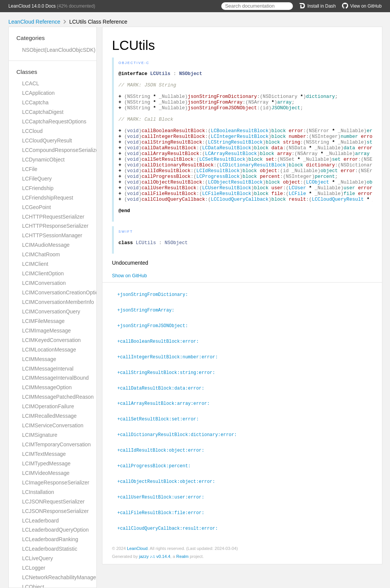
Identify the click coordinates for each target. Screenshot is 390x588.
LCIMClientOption (43, 273)
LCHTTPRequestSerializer (53, 217)
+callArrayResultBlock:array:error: (167, 430)
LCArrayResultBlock (231, 170)
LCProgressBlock (218, 198)
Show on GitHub (129, 305)
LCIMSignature (40, 435)
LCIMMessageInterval (48, 369)
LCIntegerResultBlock (240, 150)
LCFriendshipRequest (48, 198)
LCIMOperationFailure (48, 406)
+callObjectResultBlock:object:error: (169, 506)
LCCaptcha (35, 102)
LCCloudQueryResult (47, 141)
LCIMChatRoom (41, 254)
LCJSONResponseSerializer (55, 511)
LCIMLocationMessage (49, 350)
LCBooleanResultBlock (240, 143)
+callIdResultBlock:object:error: (164, 476)
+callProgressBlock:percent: (157, 491)
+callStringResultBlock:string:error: (169, 400)
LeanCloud (137, 572)
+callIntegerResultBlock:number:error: (171, 385)
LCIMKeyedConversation (51, 340)
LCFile (30, 169)
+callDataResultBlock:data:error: (164, 415)
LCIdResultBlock (218, 191)
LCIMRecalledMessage (49, 416)
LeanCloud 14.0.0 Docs (32, 6)
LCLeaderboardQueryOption (55, 530)
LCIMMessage (39, 359)
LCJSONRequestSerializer (53, 502)
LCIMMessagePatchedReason (58, 397)
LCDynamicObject (43, 160)
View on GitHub (362, 6)
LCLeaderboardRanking (50, 539)
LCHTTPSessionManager (52, 235)
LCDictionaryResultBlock (253, 184)
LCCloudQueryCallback (240, 225)
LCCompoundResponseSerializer (61, 150)
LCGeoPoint (37, 207)
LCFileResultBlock (227, 218)
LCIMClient (35, 264)
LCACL (31, 83)
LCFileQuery (37, 179)
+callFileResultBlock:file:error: (164, 537)
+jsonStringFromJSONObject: (156, 354)
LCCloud (32, 131)
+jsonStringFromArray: (149, 339)
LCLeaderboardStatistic (50, 549)
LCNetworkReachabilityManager (60, 577)
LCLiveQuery (38, 558)
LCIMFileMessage (43, 321)
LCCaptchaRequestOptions (54, 121)
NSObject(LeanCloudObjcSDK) (59, 50)
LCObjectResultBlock (235, 205)
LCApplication (38, 93)
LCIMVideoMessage (46, 473)
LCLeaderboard (40, 521)
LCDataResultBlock (227, 163)
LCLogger (34, 568)
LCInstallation (38, 492)
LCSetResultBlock (222, 177)
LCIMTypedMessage (46, 463)
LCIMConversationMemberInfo (58, 302)
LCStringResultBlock (235, 157)
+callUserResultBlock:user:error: (164, 521)
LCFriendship (38, 188)
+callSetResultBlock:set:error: (161, 445)
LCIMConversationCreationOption (62, 292)
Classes (27, 72)
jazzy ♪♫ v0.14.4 (155, 580)
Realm (182, 580)
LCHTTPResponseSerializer (55, 226)
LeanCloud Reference (34, 22)
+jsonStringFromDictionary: (156, 324)
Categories (30, 38)
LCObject (317, 205)
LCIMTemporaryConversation (56, 444)
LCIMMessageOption (47, 387)
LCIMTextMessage (44, 454)
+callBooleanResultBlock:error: (161, 369)
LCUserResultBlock (227, 211)
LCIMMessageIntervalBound (55, 378)
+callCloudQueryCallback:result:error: (171, 552)
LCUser (297, 211)
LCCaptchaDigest (43, 112)
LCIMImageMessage (46, 331)
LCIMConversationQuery (51, 312)
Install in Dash (317, 6)
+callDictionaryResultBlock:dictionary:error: (180, 460)
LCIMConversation (44, 283)
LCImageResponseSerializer (56, 483)
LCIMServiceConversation (53, 425)
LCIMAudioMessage (46, 245)
